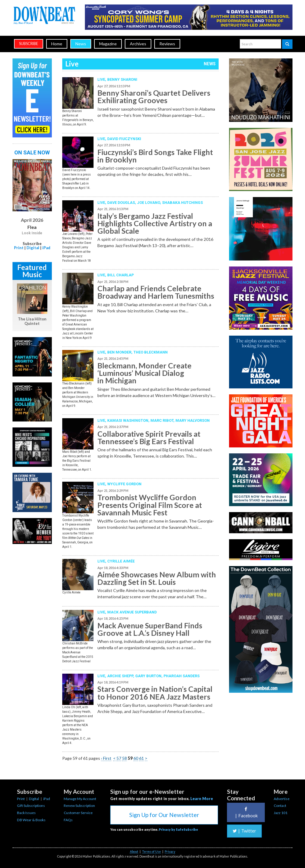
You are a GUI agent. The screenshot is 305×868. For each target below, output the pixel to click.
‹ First (106, 758)
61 (141, 758)
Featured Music (32, 271)
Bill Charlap (120, 275)
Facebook (246, 812)
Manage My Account (80, 799)
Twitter (244, 831)
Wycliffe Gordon (124, 484)
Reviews (167, 44)
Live (101, 79)
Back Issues (26, 813)
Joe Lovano (148, 203)
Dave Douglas (121, 203)
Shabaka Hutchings (182, 203)
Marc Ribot (162, 420)
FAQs (68, 820)
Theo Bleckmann (151, 352)
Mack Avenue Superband (132, 612)
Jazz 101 (281, 813)
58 (125, 758)
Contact (280, 806)
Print (19, 248)
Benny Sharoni (122, 79)
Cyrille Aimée (121, 561)
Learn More (202, 799)
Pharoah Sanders (182, 676)
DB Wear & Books (31, 820)
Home (57, 44)
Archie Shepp (120, 676)
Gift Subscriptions (31, 806)
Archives (138, 44)
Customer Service (78, 813)
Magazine (108, 44)
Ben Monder (119, 352)
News (81, 44)
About (134, 852)
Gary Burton (148, 676)
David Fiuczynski (124, 139)
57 (119, 758)
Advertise (282, 799)
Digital (33, 248)
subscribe (29, 44)
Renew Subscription (79, 806)
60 (136, 758)
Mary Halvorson (193, 420)
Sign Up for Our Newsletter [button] (164, 815)
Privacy (170, 852)
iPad (46, 248)
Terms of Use (151, 852)
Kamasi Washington (128, 420)
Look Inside (32, 233)
